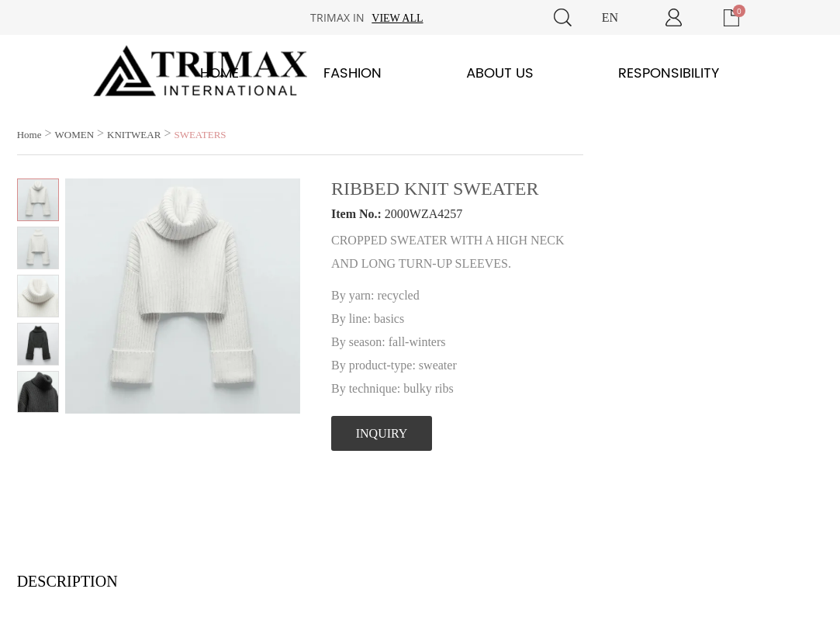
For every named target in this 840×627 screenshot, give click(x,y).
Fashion (353, 73)
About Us (500, 73)
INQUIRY (382, 433)
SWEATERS (200, 135)
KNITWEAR (134, 135)
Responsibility (669, 73)
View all (397, 18)
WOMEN (74, 135)
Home (220, 73)
